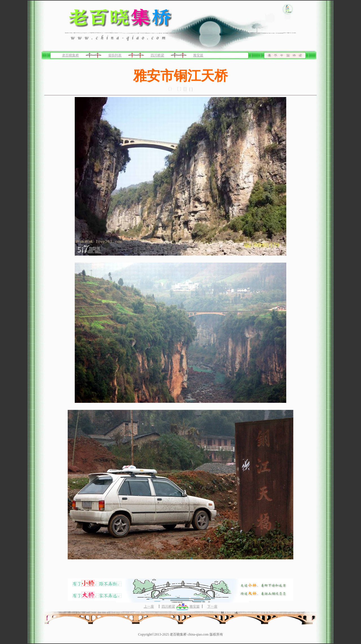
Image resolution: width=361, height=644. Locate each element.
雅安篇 (198, 55)
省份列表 (115, 55)
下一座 (212, 606)
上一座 (149, 606)
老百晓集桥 (71, 55)
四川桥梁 (157, 55)
